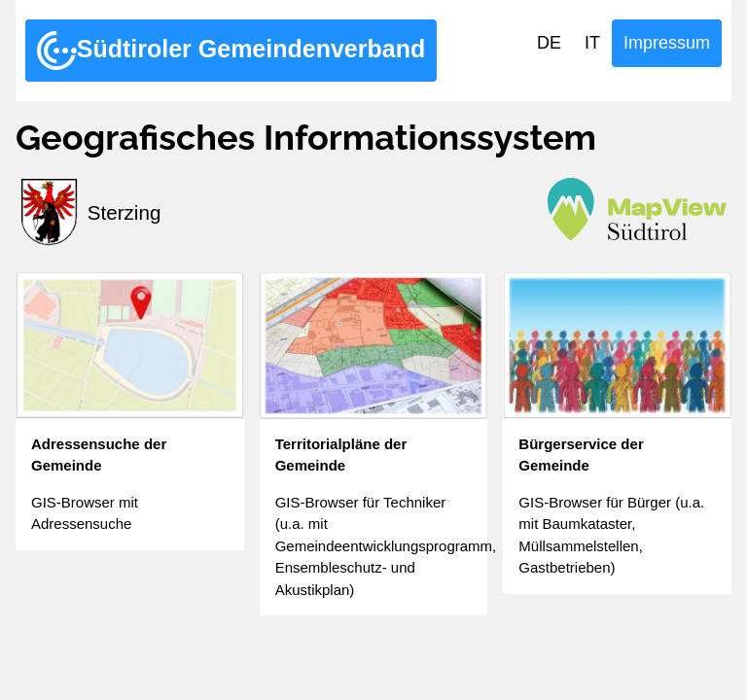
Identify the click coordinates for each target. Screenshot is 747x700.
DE (549, 43)
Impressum (667, 43)
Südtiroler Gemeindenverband (231, 51)
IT (592, 43)
